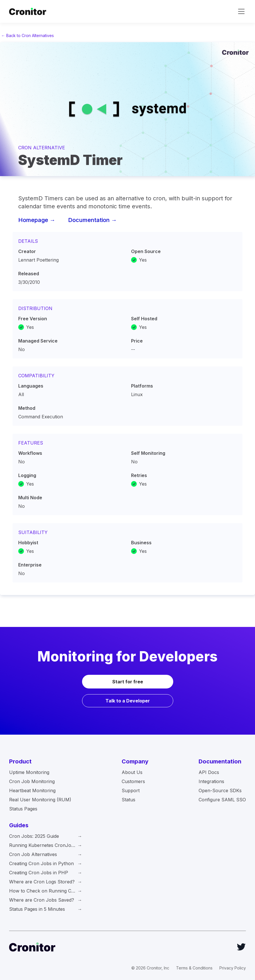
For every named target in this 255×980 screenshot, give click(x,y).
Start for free (128, 682)
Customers (133, 781)
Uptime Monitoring (29, 772)
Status (128, 800)
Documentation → (92, 220)
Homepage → (37, 220)
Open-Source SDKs (220, 790)
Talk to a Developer (128, 701)
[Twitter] (241, 947)
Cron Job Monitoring (32, 781)
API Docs (209, 772)
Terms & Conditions (194, 968)
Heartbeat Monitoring (32, 790)
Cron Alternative (42, 148)
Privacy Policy (233, 968)
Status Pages (23, 809)
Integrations (211, 781)
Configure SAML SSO (222, 800)
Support (131, 790)
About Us (132, 772)
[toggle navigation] (241, 11)
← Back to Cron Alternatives (27, 35)
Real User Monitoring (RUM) (40, 800)
